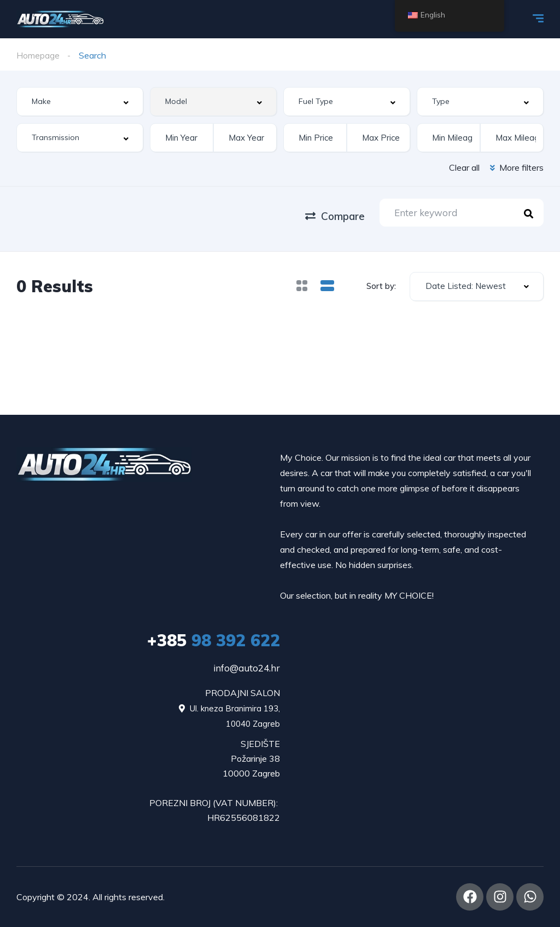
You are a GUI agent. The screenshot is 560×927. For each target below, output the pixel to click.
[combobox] (80, 102)
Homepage (38, 55)
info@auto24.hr (247, 668)
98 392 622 (214, 640)
